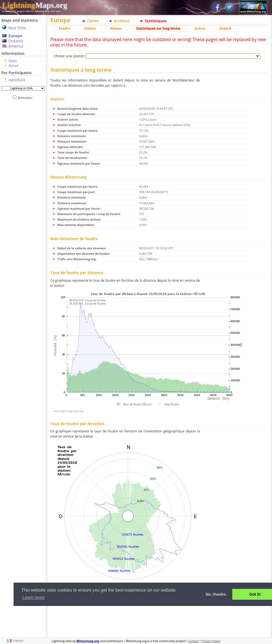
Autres (200, 28)
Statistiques (156, 21)
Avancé (225, 28)
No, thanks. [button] (216, 594)
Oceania (16, 41)
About (13, 65)
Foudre (64, 28)
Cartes (93, 21)
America (16, 46)
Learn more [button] (33, 597)
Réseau (116, 28)
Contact (194, 641)
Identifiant (17, 80)
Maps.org (35, 5)
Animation (26, 98)
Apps (13, 61)
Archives (122, 21)
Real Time (17, 28)
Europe (15, 36)
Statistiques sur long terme (158, 28)
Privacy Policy (211, 641)
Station (90, 28)
